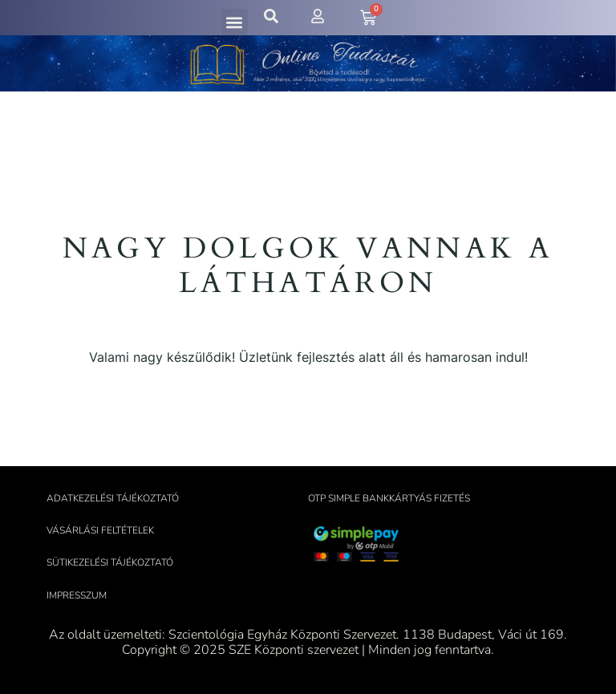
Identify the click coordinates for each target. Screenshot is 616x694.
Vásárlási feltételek (100, 530)
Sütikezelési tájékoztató (110, 562)
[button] (235, 22)
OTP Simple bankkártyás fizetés (389, 498)
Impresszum (77, 595)
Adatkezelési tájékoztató (113, 498)
